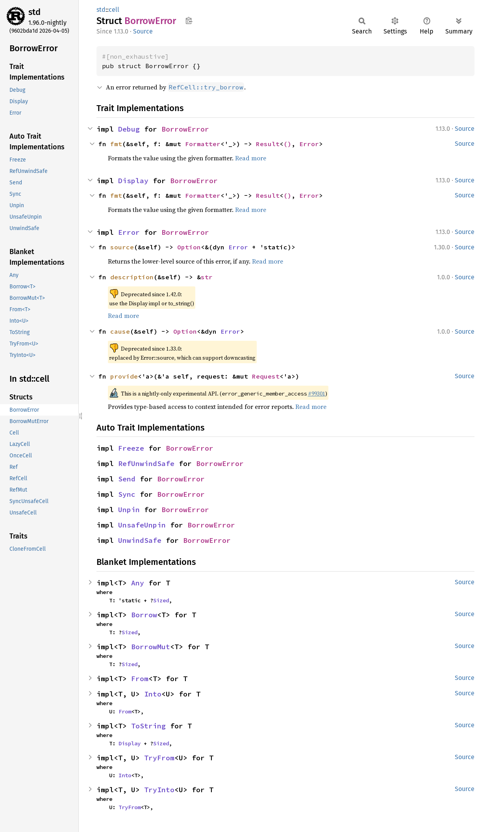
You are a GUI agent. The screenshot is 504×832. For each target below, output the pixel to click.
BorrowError (185, 129)
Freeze (131, 448)
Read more (251, 158)
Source (143, 31)
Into (153, 694)
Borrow (144, 615)
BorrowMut (151, 647)
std (34, 12)
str (207, 277)
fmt (116, 144)
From (140, 679)
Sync (127, 494)
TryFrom (159, 758)
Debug (129, 129)
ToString (148, 726)
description (132, 277)
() (287, 144)
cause (120, 331)
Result (268, 144)
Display (133, 181)
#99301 (317, 394)
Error (309, 144)
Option (189, 247)
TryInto (159, 790)
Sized (161, 600)
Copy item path (189, 20)
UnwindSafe (140, 540)
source (122, 247)
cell (114, 10)
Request (266, 376)
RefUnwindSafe (146, 463)
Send (127, 479)
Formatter (203, 144)
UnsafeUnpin (142, 525)
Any (138, 583)
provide (124, 376)
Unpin (129, 510)
